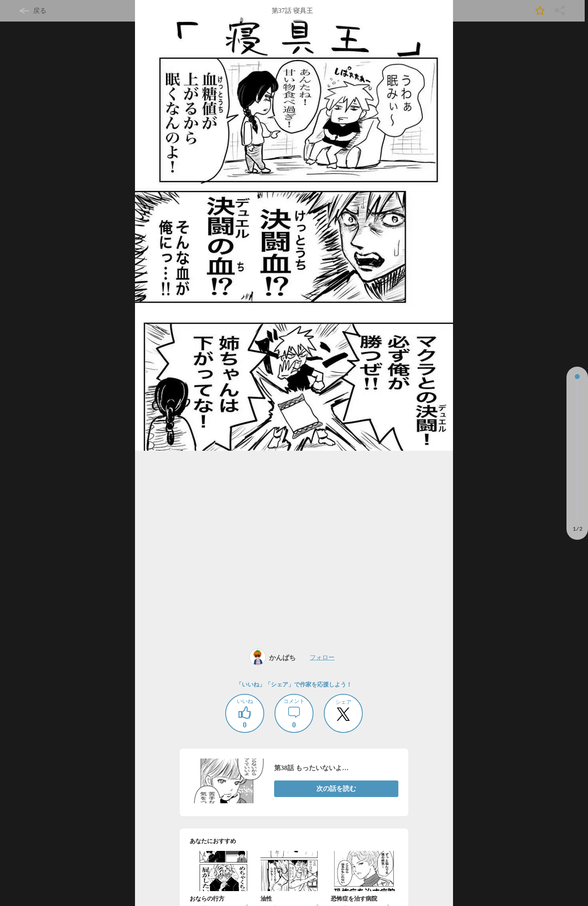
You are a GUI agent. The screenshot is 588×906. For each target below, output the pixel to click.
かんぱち (282, 658)
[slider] (577, 377)
